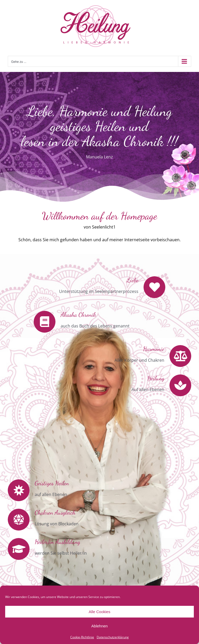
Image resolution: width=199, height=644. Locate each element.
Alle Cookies (99, 612)
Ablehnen (99, 626)
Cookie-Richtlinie (82, 637)
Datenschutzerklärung (113, 637)
